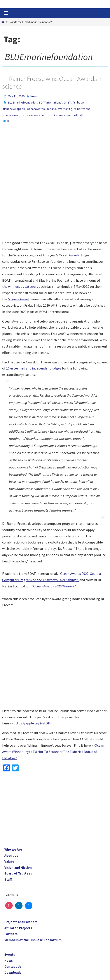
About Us (11, 855)
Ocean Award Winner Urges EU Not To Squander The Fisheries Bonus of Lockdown (53, 752)
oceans (51, 109)
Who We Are (13, 849)
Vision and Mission (18, 867)
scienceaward (12, 115)
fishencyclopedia (14, 109)
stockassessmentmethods (66, 115)
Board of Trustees (18, 873)
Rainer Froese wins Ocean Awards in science (53, 82)
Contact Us (13, 966)
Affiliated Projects (18, 928)
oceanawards (36, 109)
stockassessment (35, 115)
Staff (8, 879)
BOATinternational (50, 102)
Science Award (19, 299)
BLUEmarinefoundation (22, 102)
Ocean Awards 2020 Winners (54, 586)
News (34, 96)
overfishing (65, 109)
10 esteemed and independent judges (34, 368)
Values (9, 861)
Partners (11, 934)
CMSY (67, 102)
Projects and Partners (21, 922)
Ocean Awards (69, 255)
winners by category (23, 286)
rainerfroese (82, 109)
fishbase (78, 102)
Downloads (13, 972)
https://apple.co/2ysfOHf (33, 723)
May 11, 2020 (16, 96)
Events (10, 954)
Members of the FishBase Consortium (33, 940)
